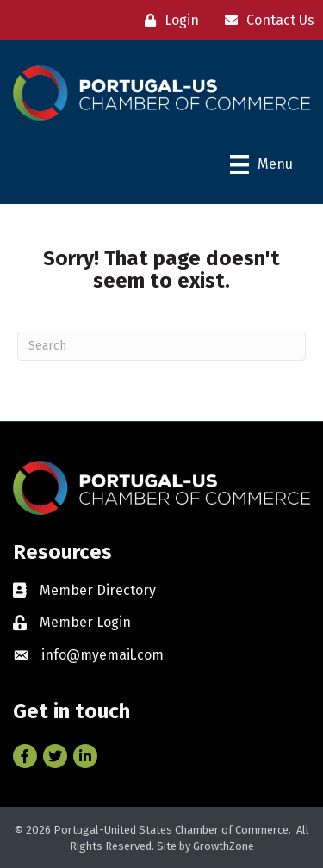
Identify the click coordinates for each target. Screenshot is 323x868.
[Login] (168, 20)
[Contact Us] (265, 20)
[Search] (161, 346)
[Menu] (261, 164)
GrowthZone (224, 846)
